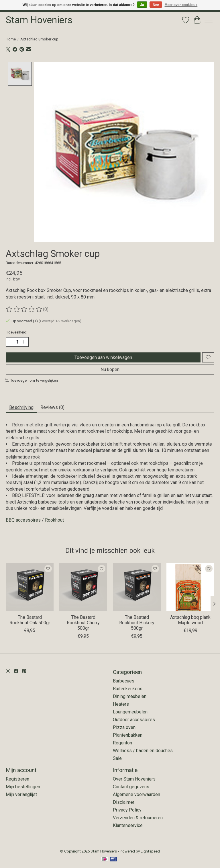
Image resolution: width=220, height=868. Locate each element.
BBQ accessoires (23, 520)
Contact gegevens (131, 787)
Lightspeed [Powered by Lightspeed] (150, 851)
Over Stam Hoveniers (134, 779)
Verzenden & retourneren (138, 818)
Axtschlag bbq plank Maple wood (190, 620)
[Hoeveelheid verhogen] (23, 342)
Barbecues (124, 681)
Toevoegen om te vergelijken (31, 380)
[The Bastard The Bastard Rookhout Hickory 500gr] (137, 587)
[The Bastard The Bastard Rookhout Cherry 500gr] (83, 587)
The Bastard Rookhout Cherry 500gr (83, 623)
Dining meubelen (130, 696)
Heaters (121, 704)
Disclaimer (124, 802)
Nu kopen (110, 369)
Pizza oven (124, 727)
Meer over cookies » (181, 5)
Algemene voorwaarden (136, 794)
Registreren (17, 779)
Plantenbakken (128, 735)
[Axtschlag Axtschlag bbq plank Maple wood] (190, 587)
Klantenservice (128, 825)
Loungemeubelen (130, 712)
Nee (156, 5)
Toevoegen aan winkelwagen (103, 357)
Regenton (122, 743)
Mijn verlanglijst (21, 794)
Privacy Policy (127, 810)
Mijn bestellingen (23, 787)
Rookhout (54, 520)
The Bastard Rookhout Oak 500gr (30, 620)
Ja (142, 5)
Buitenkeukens (128, 689)
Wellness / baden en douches (143, 751)
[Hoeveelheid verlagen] (11, 342)
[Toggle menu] (209, 20)
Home (11, 39)
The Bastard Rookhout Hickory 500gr (137, 623)
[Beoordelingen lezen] (24, 309)
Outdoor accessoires (134, 720)
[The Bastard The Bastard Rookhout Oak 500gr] (30, 587)
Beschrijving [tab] (21, 407)
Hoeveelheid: (16, 332)
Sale (117, 758)
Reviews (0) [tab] (52, 407)
